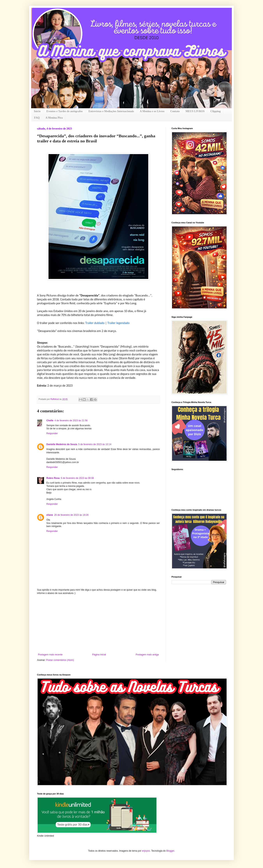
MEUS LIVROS (195, 111)
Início (37, 111)
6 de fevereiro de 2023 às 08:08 (77, 478)
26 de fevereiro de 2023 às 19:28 (71, 515)
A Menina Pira (54, 118)
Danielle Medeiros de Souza (62, 444)
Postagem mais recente (50, 655)
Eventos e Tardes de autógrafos (64, 111)
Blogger (170, 851)
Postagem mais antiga (147, 655)
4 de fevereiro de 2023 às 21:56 (71, 421)
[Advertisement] (98, 624)
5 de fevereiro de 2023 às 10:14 (95, 444)
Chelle (50, 421)
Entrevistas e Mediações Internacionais (111, 111)
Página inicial (99, 655)
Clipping (215, 111)
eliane (50, 515)
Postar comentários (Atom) (60, 660)
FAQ (37, 118)
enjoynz (146, 851)
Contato (175, 111)
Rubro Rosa (53, 478)
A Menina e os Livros (152, 111)
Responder (52, 433)
